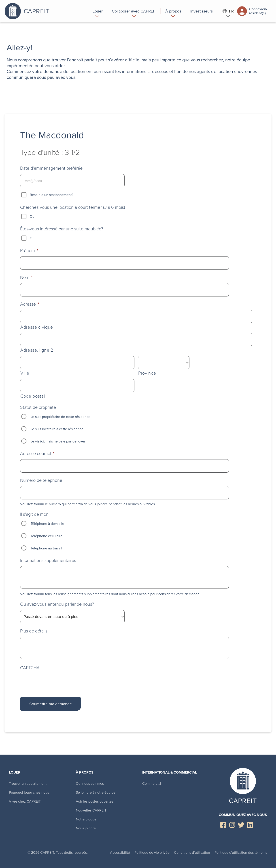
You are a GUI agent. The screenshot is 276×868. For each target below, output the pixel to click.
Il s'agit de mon (34, 514)
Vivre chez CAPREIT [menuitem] (25, 801)
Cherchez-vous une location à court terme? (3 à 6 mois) (73, 207)
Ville (25, 373)
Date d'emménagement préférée (51, 168)
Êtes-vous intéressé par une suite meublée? (62, 229)
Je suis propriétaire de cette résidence (61, 417)
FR (228, 11)
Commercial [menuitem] (152, 783)
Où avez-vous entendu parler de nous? (57, 604)
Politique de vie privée (152, 852)
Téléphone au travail (46, 548)
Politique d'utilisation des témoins (241, 852)
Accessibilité (120, 852)
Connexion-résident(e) (252, 11)
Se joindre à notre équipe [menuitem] (96, 792)
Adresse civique (37, 327)
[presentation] (54, 681)
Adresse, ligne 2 (37, 350)
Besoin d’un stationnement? (52, 195)
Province (147, 373)
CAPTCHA (30, 668)
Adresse (30, 304)
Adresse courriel (37, 453)
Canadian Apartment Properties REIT (44, 11)
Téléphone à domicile (47, 524)
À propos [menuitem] (85, 772)
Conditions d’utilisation (192, 852)
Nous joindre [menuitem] (86, 828)
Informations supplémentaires (48, 560)
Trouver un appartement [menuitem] (28, 783)
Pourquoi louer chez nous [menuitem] (29, 792)
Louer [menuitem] (15, 772)
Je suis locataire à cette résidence (57, 429)
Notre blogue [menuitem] (86, 819)
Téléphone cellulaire (47, 536)
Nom (26, 277)
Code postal (33, 396)
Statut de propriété (38, 407)
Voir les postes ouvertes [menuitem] (94, 801)
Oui (33, 216)
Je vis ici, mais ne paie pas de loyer (58, 441)
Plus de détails (34, 631)
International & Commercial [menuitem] (170, 772)
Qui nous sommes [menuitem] (90, 783)
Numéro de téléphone (41, 480)
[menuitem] (98, 11)
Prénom (29, 250)
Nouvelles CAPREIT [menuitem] (91, 810)
